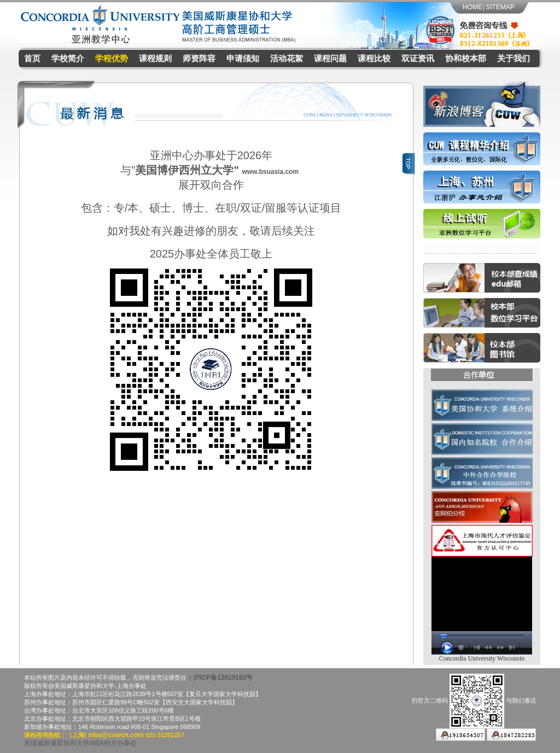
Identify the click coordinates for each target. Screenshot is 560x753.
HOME (472, 7)
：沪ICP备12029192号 (220, 670)
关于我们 (514, 59)
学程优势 (112, 59)
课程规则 (155, 59)
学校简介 (68, 59)
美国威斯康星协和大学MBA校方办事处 (80, 736)
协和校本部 (466, 59)
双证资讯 (418, 59)
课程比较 (374, 59)
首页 (32, 59)
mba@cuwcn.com (115, 728)
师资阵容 (199, 59)
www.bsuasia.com (271, 168)
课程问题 (330, 59)
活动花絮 (287, 59)
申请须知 (243, 59)
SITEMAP (500, 7)
